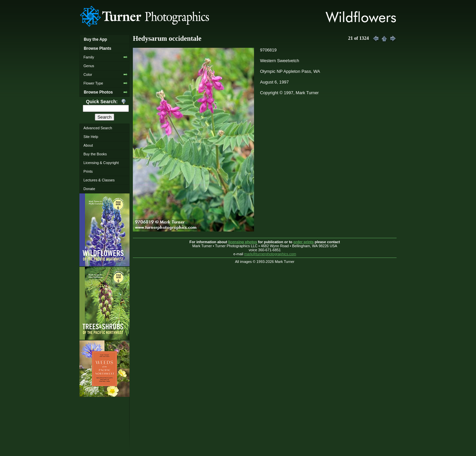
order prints (304, 242)
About (88, 145)
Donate (89, 189)
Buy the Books (95, 154)
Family (89, 57)
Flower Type (93, 83)
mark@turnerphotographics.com (270, 254)
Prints (88, 171)
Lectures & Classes (99, 180)
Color (88, 74)
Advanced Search (98, 128)
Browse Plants (97, 48)
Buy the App (95, 39)
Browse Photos (98, 92)
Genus (89, 66)
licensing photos (243, 242)
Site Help (91, 137)
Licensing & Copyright (101, 163)
